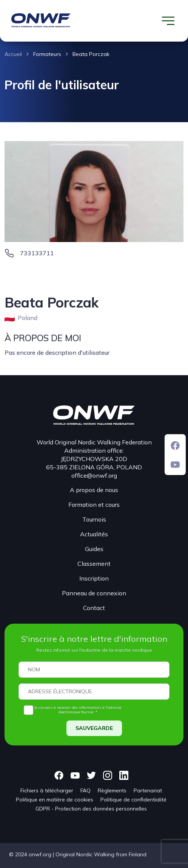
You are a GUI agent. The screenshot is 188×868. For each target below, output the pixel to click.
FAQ (86, 790)
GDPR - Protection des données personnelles (91, 809)
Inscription (94, 578)
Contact (94, 608)
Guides (94, 549)
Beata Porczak (91, 54)
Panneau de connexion (94, 593)
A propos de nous (94, 490)
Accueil (13, 54)
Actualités (94, 534)
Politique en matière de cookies (55, 800)
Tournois (94, 519)
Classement (94, 564)
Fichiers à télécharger (47, 790)
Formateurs (47, 54)
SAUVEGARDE (94, 728)
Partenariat (148, 790)
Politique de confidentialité (133, 800)
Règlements (112, 790)
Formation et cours (94, 505)
